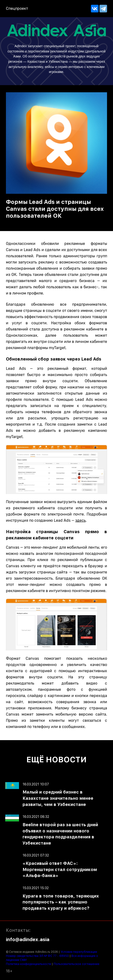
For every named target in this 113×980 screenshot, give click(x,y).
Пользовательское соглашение (77, 964)
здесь (80, 520)
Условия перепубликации (79, 952)
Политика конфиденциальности (28, 964)
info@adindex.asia (28, 939)
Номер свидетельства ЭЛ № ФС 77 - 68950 (37, 956)
